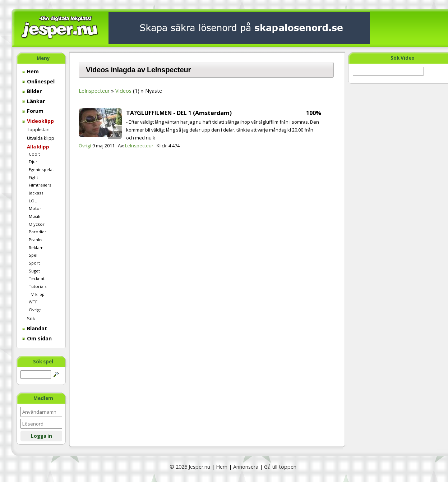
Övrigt (35, 310)
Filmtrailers (40, 185)
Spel (33, 255)
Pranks (36, 240)
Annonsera (246, 467)
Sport (34, 263)
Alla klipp (38, 147)
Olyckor (37, 224)
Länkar (34, 101)
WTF (33, 302)
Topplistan (38, 129)
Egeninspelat (41, 169)
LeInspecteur (94, 91)
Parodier (38, 232)
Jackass (36, 193)
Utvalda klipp (41, 138)
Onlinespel (38, 81)
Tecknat (37, 278)
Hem (31, 71)
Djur (33, 162)
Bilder (32, 91)
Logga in (41, 436)
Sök (31, 318)
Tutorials (38, 286)
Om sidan (37, 338)
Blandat (35, 328)
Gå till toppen (280, 467)
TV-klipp (37, 294)
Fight (33, 177)
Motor (35, 208)
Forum (33, 111)
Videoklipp (38, 121)
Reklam (36, 247)
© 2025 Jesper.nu (190, 467)
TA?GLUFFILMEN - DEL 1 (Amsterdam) (179, 113)
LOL (33, 201)
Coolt (34, 154)
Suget (34, 271)
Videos (123, 91)
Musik (34, 216)
